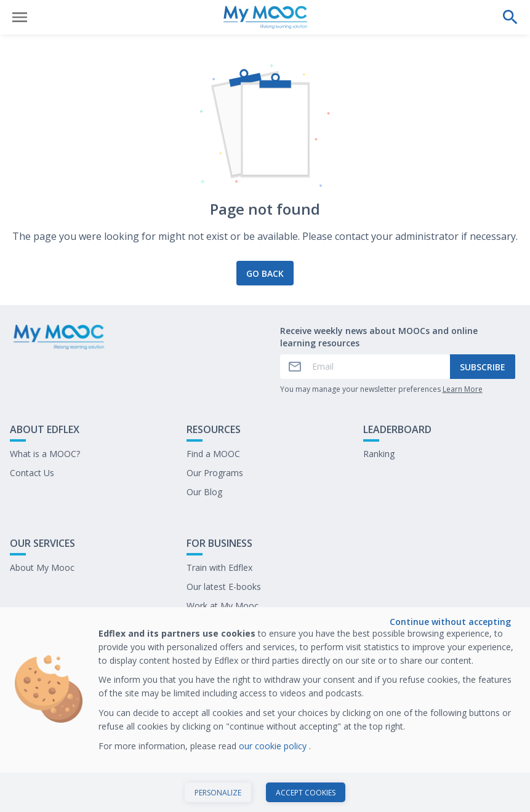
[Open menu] (20, 17)
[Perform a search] (510, 17)
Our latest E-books (224, 587)
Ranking (379, 454)
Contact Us (32, 473)
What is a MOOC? (45, 454)
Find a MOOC (213, 454)
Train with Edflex (219, 567)
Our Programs (215, 473)
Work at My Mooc (223, 606)
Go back (265, 273)
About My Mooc (42, 567)
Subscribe (483, 367)
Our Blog (204, 492)
